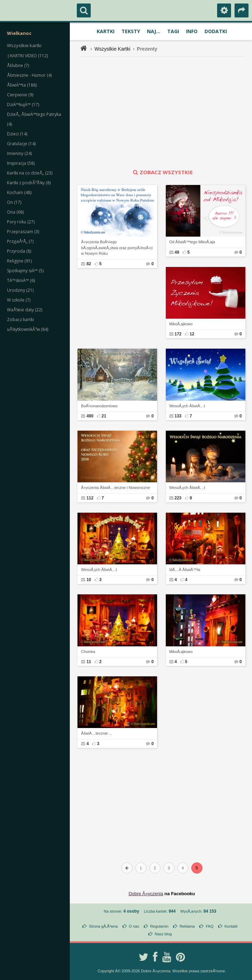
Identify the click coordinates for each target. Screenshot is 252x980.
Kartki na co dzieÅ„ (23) (30, 173)
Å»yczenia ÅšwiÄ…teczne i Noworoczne (115, 488)
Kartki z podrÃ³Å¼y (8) (29, 183)
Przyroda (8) (19, 251)
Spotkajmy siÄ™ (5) (25, 271)
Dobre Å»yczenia (146, 894)
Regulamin (159, 926)
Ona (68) (15, 212)
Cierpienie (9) (20, 95)
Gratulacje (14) (21, 144)
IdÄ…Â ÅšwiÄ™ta (185, 570)
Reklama (187, 926)
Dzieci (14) (17, 134)
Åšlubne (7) (18, 65)
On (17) (14, 202)
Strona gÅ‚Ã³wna (103, 926)
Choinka (88, 652)
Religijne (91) (19, 261)
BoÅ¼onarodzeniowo (99, 406)
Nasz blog (163, 934)
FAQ (209, 926)
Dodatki (216, 31)
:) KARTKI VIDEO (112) (27, 56)
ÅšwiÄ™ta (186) (22, 85)
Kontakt (231, 926)
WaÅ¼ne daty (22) (25, 310)
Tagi (173, 31)
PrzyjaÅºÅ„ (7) (20, 241)
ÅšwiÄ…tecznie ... (97, 733)
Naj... (154, 31)
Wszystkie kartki (24, 45)
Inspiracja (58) (21, 163)
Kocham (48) (19, 192)
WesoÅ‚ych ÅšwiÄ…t (187, 406)
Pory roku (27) (21, 222)
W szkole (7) (19, 300)
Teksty (131, 31)
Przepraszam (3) (23, 232)
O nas (134, 926)
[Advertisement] (166, 113)
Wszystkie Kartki (113, 49)
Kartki (106, 31)
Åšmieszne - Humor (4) (29, 75)
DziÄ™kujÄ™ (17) (23, 105)
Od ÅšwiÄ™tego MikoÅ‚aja (192, 242)
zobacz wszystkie (162, 172)
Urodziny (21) (20, 290)
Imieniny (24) (19, 153)
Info (192, 31)
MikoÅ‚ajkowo (181, 324)
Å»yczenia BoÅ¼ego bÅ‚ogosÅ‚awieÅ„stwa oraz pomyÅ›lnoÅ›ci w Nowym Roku (117, 248)
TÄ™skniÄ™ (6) (21, 280)
